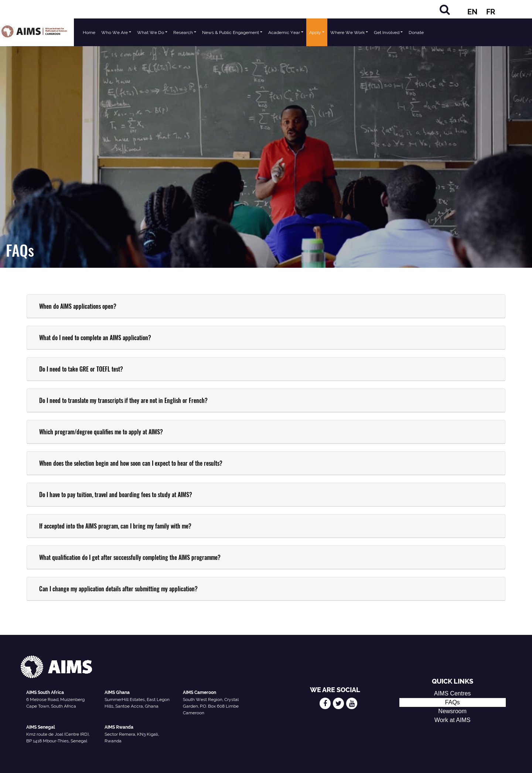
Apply (315, 33)
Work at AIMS (453, 720)
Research (183, 33)
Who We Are (115, 33)
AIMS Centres (453, 693)
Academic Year (284, 33)
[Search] (445, 9)
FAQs (453, 702)
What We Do (151, 33)
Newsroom (452, 711)
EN (472, 12)
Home (89, 33)
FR (491, 12)
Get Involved (387, 33)
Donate (416, 33)
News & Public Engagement (231, 33)
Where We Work (347, 33)
